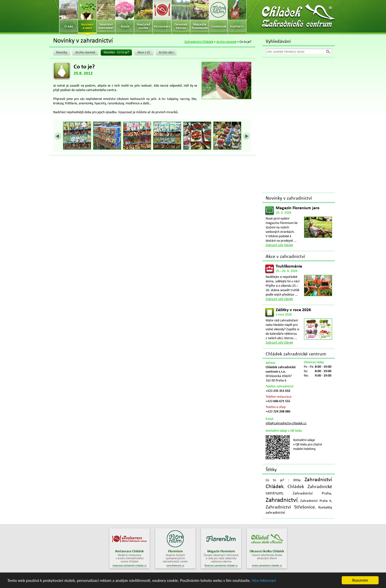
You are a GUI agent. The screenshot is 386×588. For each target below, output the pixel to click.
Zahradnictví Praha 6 (316, 501)
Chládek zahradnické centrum (296, 354)
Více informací (264, 581)
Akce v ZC (144, 53)
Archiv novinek (226, 42)
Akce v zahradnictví (285, 257)
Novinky (62, 53)
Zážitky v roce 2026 (293, 310)
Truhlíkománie (289, 266)
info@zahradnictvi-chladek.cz (286, 423)
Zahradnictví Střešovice (290, 507)
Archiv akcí (166, 53)
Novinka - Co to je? (116, 53)
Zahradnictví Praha (312, 493)
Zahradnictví (282, 500)
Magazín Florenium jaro (298, 208)
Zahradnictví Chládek (199, 42)
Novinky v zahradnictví (289, 198)
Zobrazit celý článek (279, 245)
